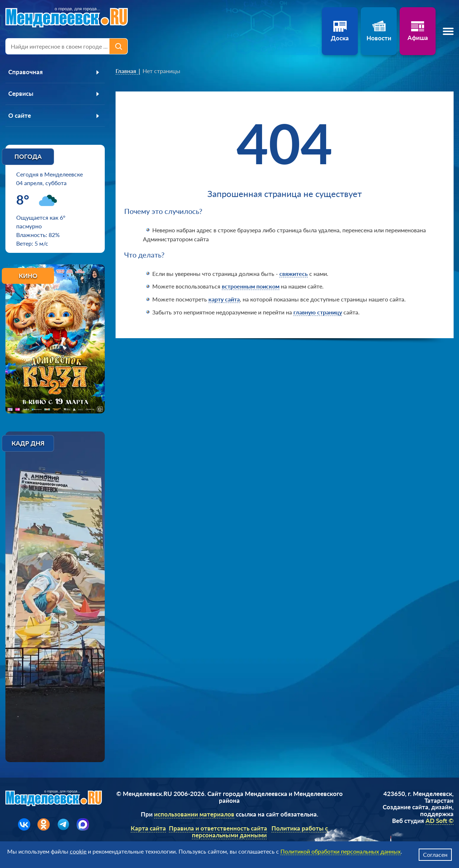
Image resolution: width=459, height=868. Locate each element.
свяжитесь (294, 274)
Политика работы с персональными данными (260, 832)
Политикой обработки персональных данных (341, 851)
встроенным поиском (251, 286)
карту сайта (224, 299)
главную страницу (318, 312)
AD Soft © (440, 821)
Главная (126, 71)
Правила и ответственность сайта (218, 829)
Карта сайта (148, 829)
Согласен (435, 854)
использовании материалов (194, 815)
